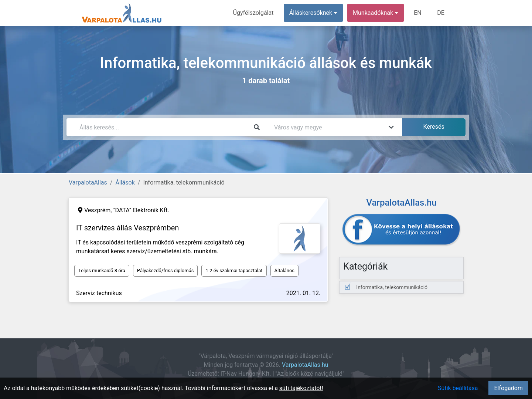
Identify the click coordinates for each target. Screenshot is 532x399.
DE (441, 13)
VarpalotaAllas (88, 182)
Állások (125, 182)
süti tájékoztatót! (301, 388)
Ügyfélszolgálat (254, 13)
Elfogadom (508, 388)
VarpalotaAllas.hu (305, 365)
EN (418, 13)
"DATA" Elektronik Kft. (141, 210)
